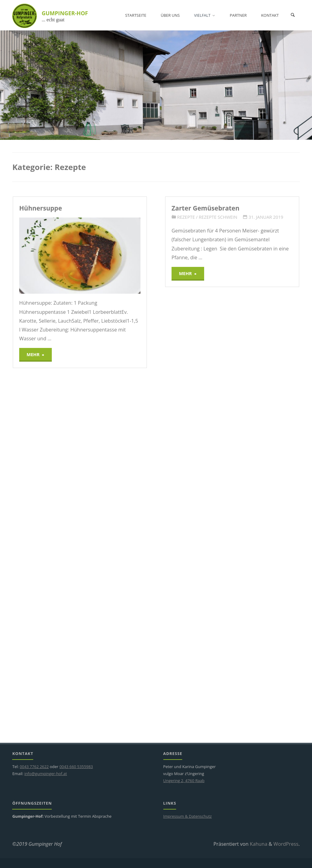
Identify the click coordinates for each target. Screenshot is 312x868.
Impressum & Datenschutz (188, 816)
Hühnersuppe (41, 208)
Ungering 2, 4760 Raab (184, 781)
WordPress (286, 844)
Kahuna (258, 844)
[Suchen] (293, 15)
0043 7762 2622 (34, 767)
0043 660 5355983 (76, 767)
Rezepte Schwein (218, 217)
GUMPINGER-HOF (65, 13)
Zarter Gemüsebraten (206, 208)
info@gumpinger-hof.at (46, 774)
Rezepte (186, 217)
